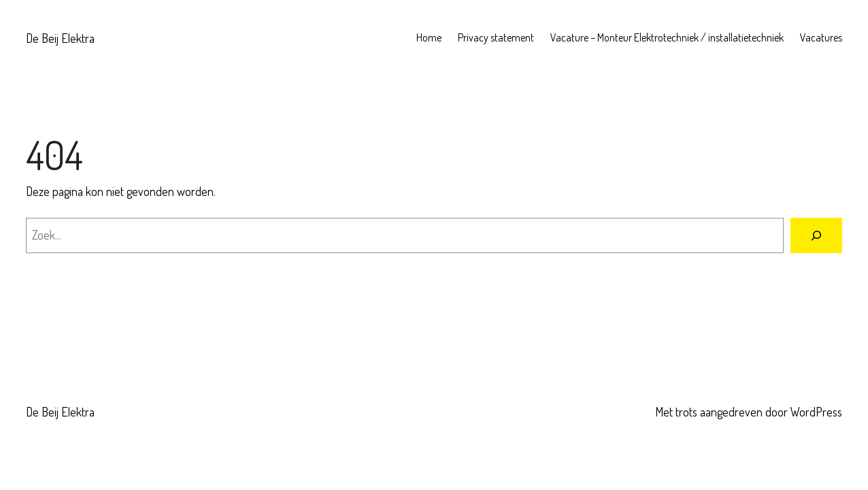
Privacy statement (496, 37)
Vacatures (821, 37)
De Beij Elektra (60, 38)
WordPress (816, 412)
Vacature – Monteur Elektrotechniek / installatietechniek (667, 37)
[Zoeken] (816, 235)
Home (429, 37)
